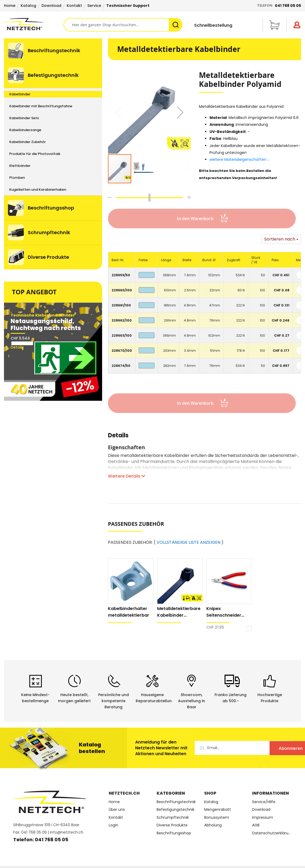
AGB (256, 825)
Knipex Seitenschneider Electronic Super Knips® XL (224, 612)
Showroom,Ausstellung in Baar (192, 701)
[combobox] (123, 25)
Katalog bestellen (92, 748)
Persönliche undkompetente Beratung (113, 701)
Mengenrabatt (218, 810)
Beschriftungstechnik (176, 802)
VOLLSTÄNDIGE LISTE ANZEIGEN (188, 542)
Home (10, 6)
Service (94, 6)
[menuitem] (53, 51)
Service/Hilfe (264, 802)
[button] (180, 112)
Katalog (28, 6)
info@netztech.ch (67, 832)
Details (118, 436)
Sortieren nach (280, 239)
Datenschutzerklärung (272, 833)
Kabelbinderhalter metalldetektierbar (129, 612)
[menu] (53, 154)
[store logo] (34, 24)
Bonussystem (217, 818)
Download (51, 6)
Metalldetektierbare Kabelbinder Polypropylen (179, 612)
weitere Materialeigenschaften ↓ (240, 159)
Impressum (263, 818)
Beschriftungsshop (174, 833)
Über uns (117, 810)
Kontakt (74, 6)
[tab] (118, 438)
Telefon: (279, 6)
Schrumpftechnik (173, 818)
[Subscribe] (272, 748)
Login (113, 825)
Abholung (213, 825)
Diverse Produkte (172, 825)
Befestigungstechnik (176, 810)
